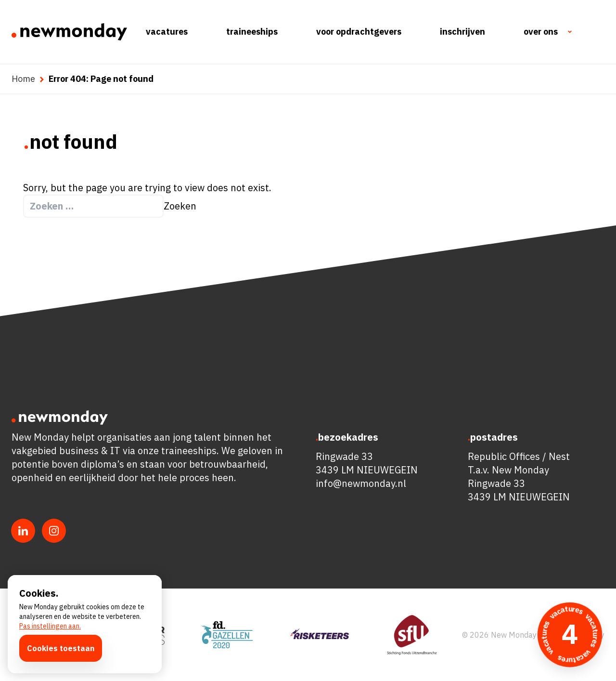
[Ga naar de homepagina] (69, 32)
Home (23, 79)
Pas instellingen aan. (50, 626)
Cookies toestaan (61, 648)
